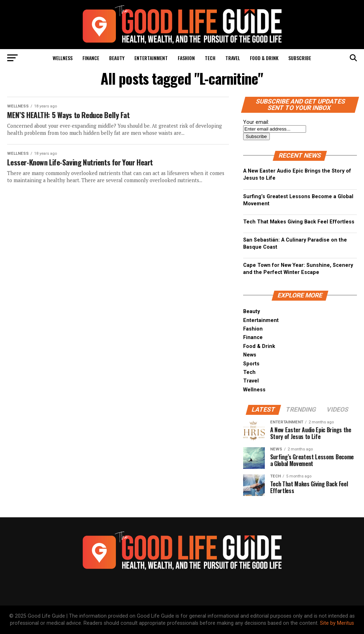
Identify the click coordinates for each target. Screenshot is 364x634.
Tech (210, 58)
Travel (233, 58)
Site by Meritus (337, 623)
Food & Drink (264, 58)
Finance (91, 58)
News (250, 355)
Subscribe (300, 58)
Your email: (256, 122)
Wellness (63, 58)
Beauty (117, 58)
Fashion (186, 58)
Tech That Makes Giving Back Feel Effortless (299, 222)
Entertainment (151, 58)
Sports (251, 364)
